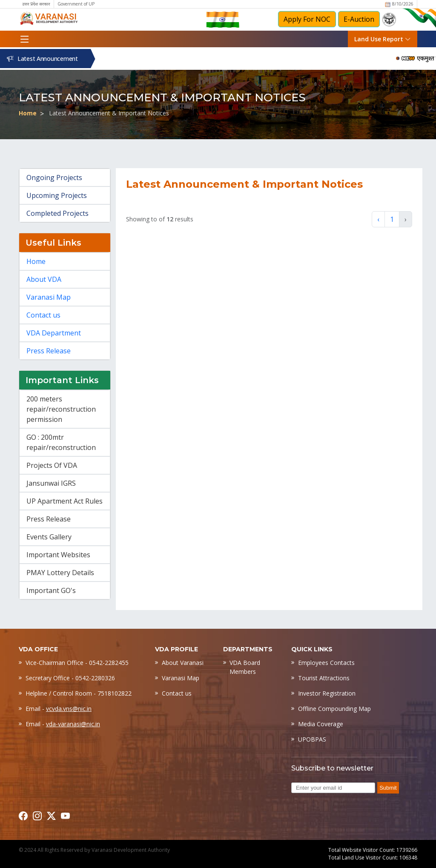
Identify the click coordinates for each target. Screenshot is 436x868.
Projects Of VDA (52, 465)
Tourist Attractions (324, 678)
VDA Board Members (245, 667)
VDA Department (54, 333)
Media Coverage (321, 724)
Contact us (43, 315)
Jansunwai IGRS (51, 483)
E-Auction (359, 19)
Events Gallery (49, 537)
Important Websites (58, 555)
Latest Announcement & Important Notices (109, 113)
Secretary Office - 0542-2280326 (70, 678)
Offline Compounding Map (334, 709)
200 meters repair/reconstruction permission (61, 409)
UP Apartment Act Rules (65, 501)
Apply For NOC (307, 19)
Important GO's (51, 590)
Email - (59, 709)
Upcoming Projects (57, 195)
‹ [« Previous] (378, 219)
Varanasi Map (49, 297)
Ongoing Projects (54, 178)
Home (28, 113)
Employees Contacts (326, 663)
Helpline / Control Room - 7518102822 (79, 693)
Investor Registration (327, 693)
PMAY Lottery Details (60, 573)
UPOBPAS (312, 739)
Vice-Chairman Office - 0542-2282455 (77, 663)
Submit (388, 788)
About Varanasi (183, 663)
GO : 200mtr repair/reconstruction (61, 442)
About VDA (44, 279)
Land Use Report (383, 39)
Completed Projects (57, 213)
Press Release (49, 351)
